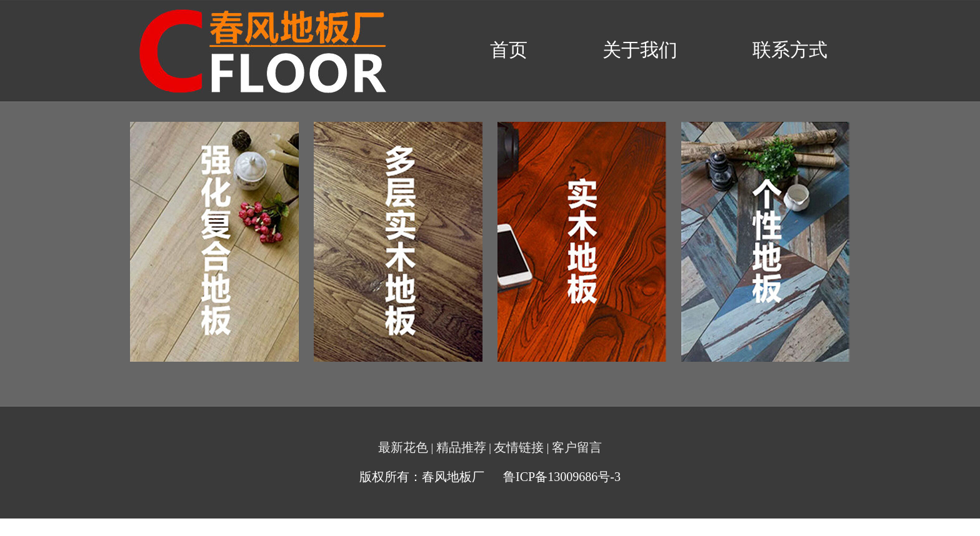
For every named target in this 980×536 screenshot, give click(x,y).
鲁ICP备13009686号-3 (562, 477)
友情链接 (519, 447)
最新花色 (403, 447)
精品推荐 (461, 447)
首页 (509, 50)
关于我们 (640, 50)
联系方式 (790, 50)
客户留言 (577, 447)
